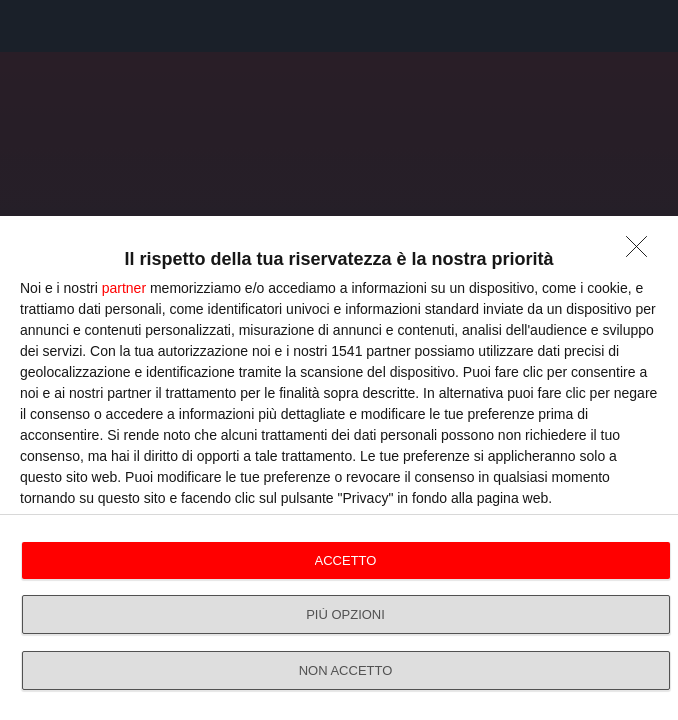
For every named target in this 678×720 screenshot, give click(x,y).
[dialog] (339, 468)
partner (124, 288)
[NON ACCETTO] (642, 252)
